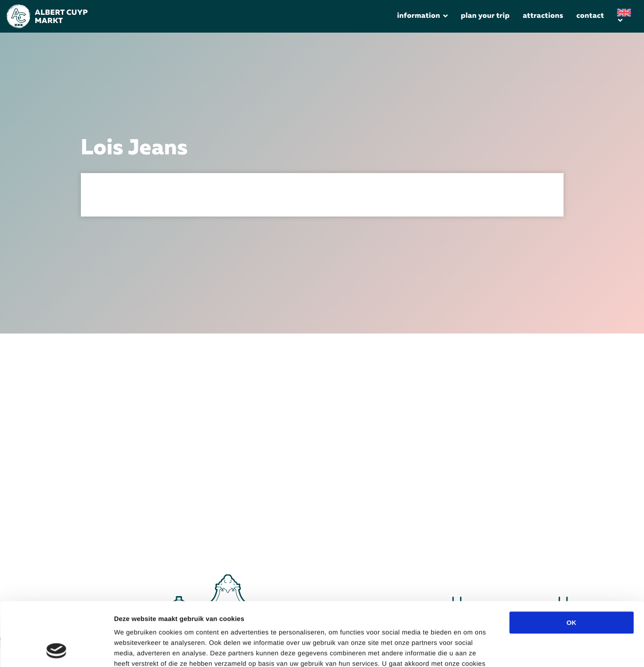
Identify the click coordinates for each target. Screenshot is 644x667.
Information (419, 16)
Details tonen (480, 650)
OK (572, 563)
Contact (590, 16)
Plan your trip (485, 16)
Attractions (543, 16)
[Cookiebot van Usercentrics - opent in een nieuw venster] (56, 650)
